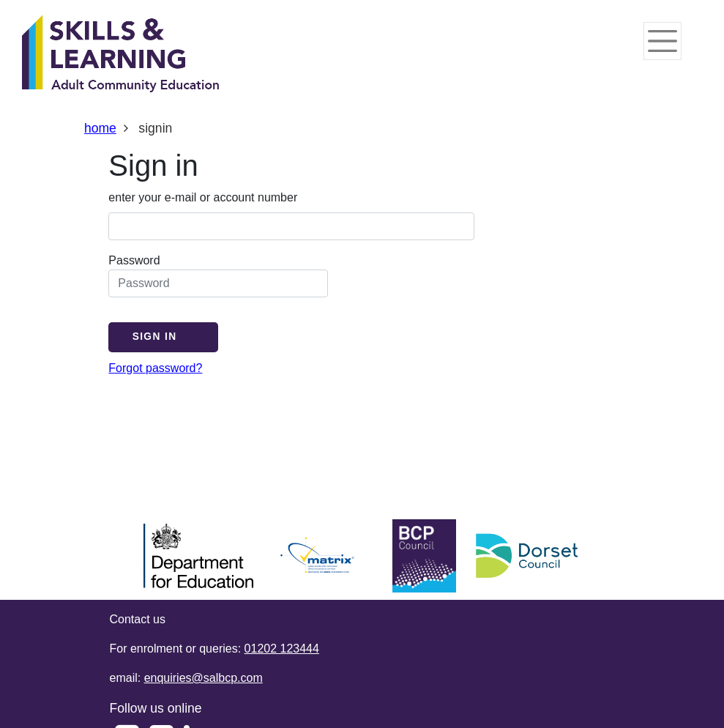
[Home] (121, 55)
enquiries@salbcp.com (204, 678)
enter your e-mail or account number (203, 197)
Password (218, 276)
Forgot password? (155, 368)
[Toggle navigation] (663, 41)
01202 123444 (282, 649)
